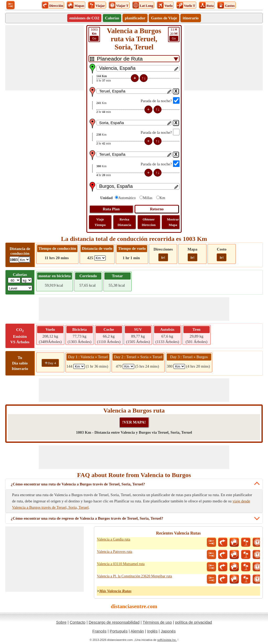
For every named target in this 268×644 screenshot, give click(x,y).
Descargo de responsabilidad (114, 622)
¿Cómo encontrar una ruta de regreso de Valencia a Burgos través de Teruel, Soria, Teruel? (87, 518)
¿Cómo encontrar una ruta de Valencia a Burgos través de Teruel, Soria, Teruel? (78, 484)
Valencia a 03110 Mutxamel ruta (121, 564)
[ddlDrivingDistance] (24, 260)
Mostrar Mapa (173, 222)
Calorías (112, 18)
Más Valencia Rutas (115, 591)
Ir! (163, 257)
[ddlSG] (20, 288)
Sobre (61, 622)
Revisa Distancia (124, 222)
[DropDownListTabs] (134, 59)
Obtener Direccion (149, 222)
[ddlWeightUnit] (27, 280)
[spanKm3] (179, 366)
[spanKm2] (129, 366)
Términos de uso (157, 622)
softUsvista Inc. (167, 640)
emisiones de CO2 (84, 18)
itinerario (191, 18)
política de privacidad (194, 622)
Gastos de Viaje (164, 18)
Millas (148, 198)
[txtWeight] (14, 280)
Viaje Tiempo (100, 222)
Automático (127, 198)
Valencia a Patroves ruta (115, 552)
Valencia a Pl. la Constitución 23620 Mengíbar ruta (134, 576)
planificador (135, 18)
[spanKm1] (79, 366)
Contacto (77, 622)
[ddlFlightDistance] (100, 258)
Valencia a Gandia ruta (113, 539)
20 (174, 34)
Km (162, 198)
